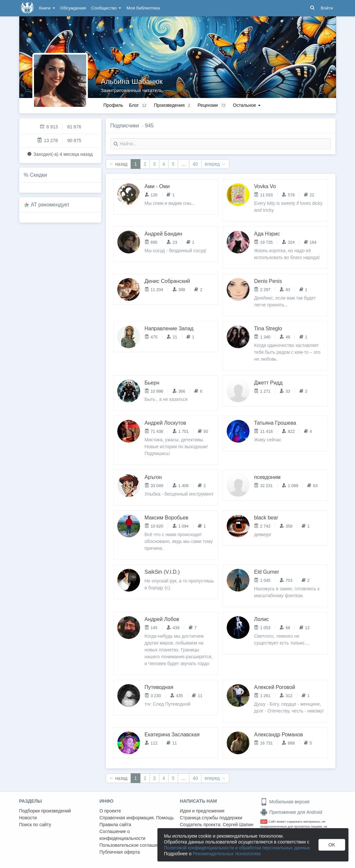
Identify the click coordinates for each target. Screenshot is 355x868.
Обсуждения (73, 8)
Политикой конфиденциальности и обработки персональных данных (237, 848)
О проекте (110, 811)
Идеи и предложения (202, 811)
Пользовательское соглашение (133, 845)
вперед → (215, 164)
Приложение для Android (291, 812)
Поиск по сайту (35, 825)
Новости (28, 818)
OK (332, 845)
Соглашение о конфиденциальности (123, 835)
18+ (264, 821)
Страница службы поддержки (211, 818)
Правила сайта (115, 825)
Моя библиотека (143, 8)
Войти (327, 8)
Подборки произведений (45, 811)
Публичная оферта (120, 852)
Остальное (247, 105)
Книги (47, 8)
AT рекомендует (50, 205)
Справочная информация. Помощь (137, 818)
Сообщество (106, 8)
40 (195, 164)
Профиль (113, 105)
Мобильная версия (285, 802)
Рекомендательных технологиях (227, 854)
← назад (119, 164)
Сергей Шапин (238, 825)
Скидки (38, 175)
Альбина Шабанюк (132, 82)
